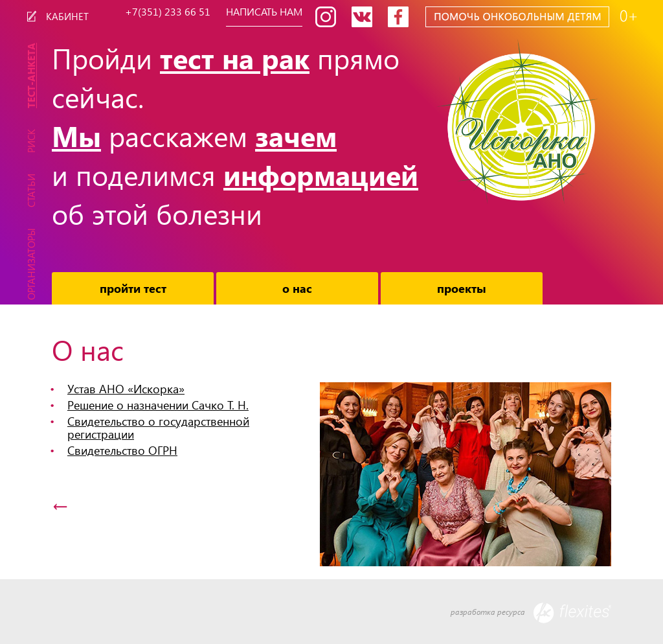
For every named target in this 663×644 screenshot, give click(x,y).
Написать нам (264, 12)
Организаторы (31, 264)
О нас (297, 288)
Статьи (31, 190)
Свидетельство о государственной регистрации (158, 427)
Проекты (462, 288)
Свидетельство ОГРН (122, 450)
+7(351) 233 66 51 (168, 12)
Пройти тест (133, 288)
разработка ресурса (531, 613)
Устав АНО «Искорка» (126, 388)
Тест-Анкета (31, 75)
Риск (31, 141)
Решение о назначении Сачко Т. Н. (158, 405)
